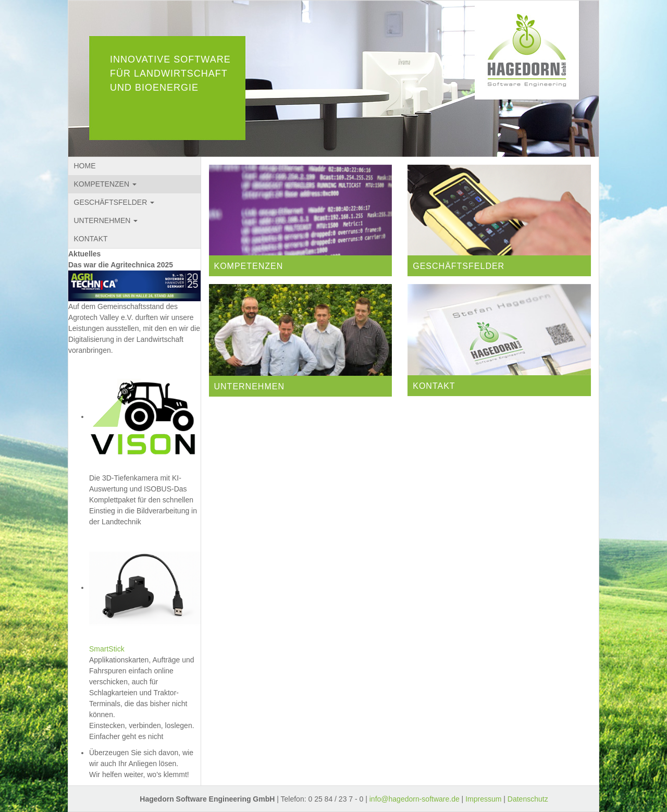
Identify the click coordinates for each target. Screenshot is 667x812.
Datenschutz (528, 799)
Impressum (483, 799)
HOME (85, 166)
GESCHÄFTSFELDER (114, 202)
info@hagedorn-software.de (415, 799)
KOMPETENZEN (105, 184)
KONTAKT (91, 239)
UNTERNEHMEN (106, 220)
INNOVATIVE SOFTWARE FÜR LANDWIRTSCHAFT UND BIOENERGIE (170, 73)
